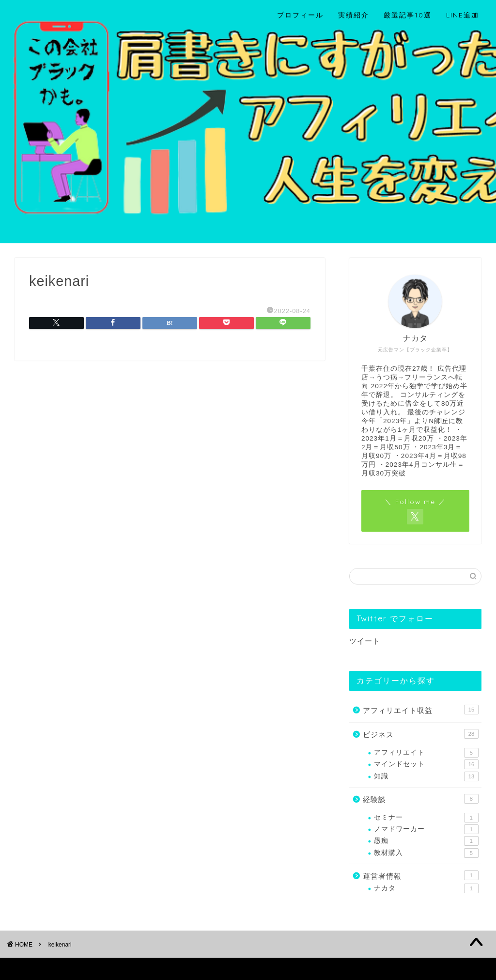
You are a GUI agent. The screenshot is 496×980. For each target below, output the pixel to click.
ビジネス (421, 734)
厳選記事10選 (408, 15)
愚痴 (426, 841)
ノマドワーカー (426, 829)
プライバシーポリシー (51, 968)
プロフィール (300, 15)
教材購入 (426, 853)
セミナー (426, 818)
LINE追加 (463, 15)
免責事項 (107, 968)
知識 (426, 776)
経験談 (421, 799)
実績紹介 (354, 15)
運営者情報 (421, 875)
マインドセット (426, 764)
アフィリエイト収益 (421, 710)
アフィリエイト (426, 753)
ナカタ (426, 888)
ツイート (365, 641)
